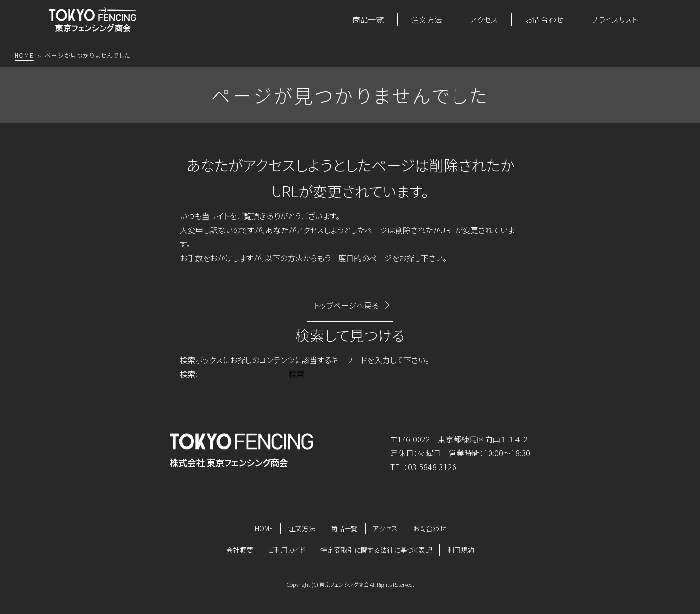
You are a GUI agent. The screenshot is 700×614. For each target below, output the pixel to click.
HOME (264, 528)
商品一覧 (368, 19)
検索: (189, 374)
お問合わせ (544, 19)
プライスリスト (614, 19)
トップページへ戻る (346, 305)
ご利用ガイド (287, 550)
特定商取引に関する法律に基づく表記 (376, 550)
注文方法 (427, 19)
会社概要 (240, 550)
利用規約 (461, 550)
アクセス (484, 19)
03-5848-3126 (432, 467)
